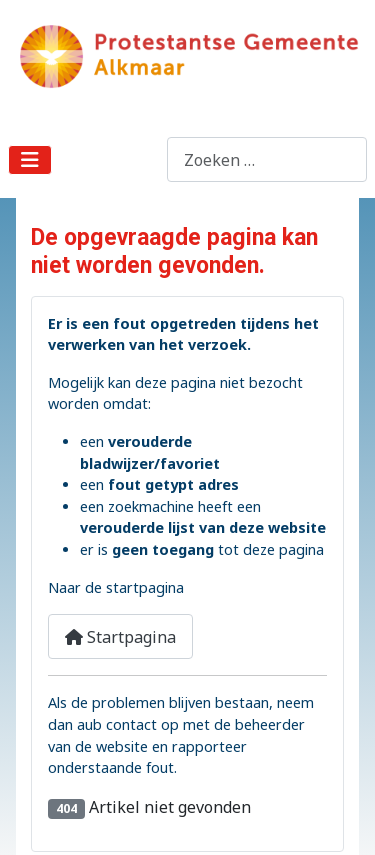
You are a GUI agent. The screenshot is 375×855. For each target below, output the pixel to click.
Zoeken (139, 160)
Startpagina (120, 637)
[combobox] (267, 159)
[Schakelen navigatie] (30, 160)
